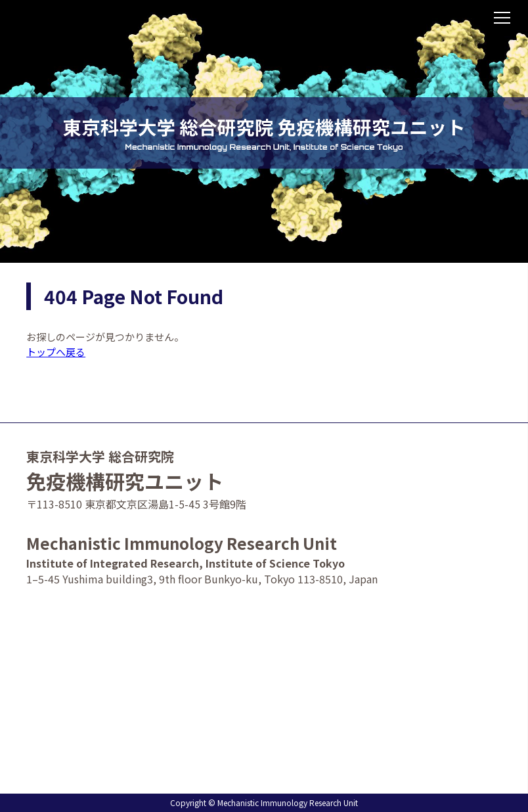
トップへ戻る (56, 352)
